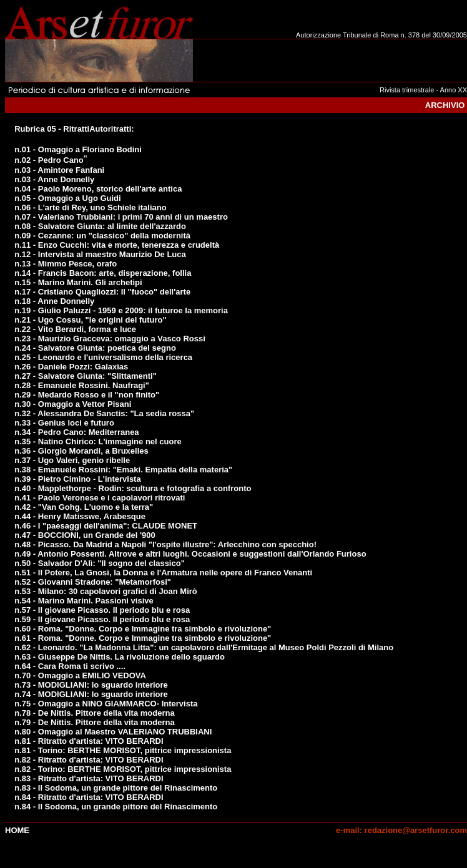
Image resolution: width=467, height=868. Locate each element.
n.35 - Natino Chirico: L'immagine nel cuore (98, 441)
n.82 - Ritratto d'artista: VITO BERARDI (89, 760)
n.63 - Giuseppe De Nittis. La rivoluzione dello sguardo (120, 657)
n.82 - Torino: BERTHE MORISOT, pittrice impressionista (123, 769)
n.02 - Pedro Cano (49, 160)
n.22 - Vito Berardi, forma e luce (75, 329)
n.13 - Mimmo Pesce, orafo (66, 264)
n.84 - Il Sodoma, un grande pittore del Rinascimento (116, 807)
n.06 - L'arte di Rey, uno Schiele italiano (90, 207)
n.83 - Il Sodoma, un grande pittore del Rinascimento (116, 788)
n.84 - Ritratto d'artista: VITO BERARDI (89, 797)
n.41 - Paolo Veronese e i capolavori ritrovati (100, 498)
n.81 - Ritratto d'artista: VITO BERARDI (89, 741)
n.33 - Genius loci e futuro (64, 423)
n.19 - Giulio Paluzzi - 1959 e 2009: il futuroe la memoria (121, 310)
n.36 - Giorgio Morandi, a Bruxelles (81, 451)
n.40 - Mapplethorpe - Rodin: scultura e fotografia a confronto (133, 488)
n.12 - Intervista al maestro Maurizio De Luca (100, 254)
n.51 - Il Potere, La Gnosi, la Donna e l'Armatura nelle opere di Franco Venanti (163, 573)
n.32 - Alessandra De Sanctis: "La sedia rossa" (104, 413)
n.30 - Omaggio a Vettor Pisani (73, 404)
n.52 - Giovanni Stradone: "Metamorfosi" (93, 582)
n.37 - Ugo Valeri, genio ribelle (72, 460)
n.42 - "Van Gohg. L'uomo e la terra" (84, 507)
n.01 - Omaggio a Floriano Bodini (78, 149)
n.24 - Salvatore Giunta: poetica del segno (95, 348)
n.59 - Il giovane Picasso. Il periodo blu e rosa (102, 619)
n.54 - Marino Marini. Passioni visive (84, 601)
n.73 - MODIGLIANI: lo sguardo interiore (91, 685)
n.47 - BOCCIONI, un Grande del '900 (85, 535)
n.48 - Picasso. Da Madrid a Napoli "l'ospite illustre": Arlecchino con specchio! (165, 544)
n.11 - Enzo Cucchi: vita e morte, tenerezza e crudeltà (117, 245)
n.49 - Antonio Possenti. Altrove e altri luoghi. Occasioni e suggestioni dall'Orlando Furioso (190, 554)
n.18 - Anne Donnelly (54, 301)
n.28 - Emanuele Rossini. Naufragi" (82, 385)
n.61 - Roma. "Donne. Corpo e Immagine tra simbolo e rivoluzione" (143, 638)
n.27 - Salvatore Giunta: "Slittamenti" (86, 376)
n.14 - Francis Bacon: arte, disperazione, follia (103, 273)
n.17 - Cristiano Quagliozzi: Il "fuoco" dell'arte (102, 292)
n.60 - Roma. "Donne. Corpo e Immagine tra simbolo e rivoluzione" (143, 629)
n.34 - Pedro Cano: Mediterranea (76, 432)
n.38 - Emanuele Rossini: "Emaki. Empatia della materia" (123, 470)
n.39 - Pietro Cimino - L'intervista (77, 479)
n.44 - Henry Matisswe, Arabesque (80, 516)
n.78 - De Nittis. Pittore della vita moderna (94, 713)
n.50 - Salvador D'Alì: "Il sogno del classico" (100, 563)
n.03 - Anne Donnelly (54, 179)
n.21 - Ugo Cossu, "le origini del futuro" (90, 320)
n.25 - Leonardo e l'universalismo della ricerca (103, 357)
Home (17, 830)
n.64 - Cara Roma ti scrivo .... (70, 666)
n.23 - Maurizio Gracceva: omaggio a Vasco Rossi (110, 339)
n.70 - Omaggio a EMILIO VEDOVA (80, 675)
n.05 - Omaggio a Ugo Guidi (67, 198)
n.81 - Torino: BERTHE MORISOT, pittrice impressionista (123, 750)
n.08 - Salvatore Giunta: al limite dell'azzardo (100, 226)
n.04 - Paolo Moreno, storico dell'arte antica (98, 189)
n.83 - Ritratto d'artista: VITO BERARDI (89, 778)
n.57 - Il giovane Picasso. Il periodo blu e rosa (102, 610)
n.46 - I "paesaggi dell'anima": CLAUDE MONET (106, 526)
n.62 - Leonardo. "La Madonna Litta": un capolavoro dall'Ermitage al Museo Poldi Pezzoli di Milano (204, 647)
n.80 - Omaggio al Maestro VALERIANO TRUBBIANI (113, 732)
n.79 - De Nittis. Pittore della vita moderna (94, 722)
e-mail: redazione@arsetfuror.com (401, 830)
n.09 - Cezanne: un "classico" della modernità (102, 236)
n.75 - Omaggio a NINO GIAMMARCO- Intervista (106, 704)
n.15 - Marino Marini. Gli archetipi (78, 282)
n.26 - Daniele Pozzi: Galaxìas (71, 367)
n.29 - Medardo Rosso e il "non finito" (87, 395)
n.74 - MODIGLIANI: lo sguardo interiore (91, 694)
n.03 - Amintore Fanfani (59, 170)
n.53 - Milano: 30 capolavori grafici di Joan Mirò (106, 591)
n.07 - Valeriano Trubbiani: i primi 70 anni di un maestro (121, 217)
